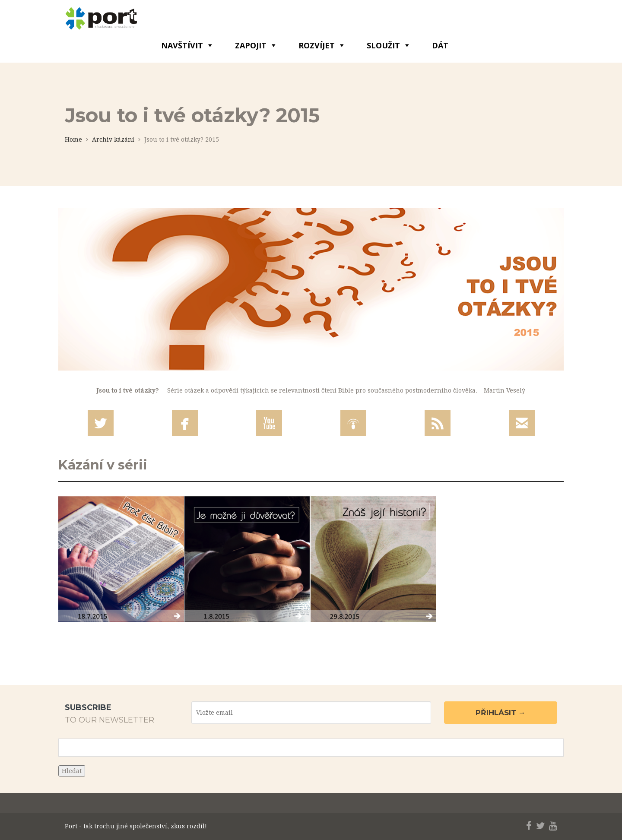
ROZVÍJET (317, 45)
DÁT (440, 45)
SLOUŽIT (383, 45)
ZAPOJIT (251, 45)
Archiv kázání (113, 139)
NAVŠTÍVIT (182, 45)
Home (73, 139)
